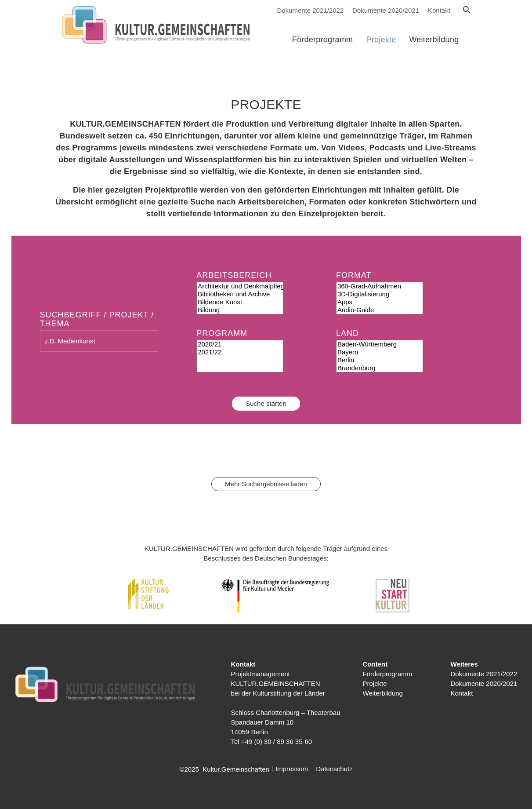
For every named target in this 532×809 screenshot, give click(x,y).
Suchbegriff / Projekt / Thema (97, 319)
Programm (222, 333)
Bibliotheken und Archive (240, 294)
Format (354, 275)
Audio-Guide (380, 310)
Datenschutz (334, 769)
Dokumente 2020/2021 (386, 10)
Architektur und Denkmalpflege (240, 286)
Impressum (292, 769)
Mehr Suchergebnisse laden (266, 484)
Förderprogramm (388, 674)
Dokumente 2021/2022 (310, 10)
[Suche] (467, 10)
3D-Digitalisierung (380, 294)
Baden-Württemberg (380, 344)
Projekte (375, 683)
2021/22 (240, 352)
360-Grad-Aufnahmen (380, 286)
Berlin (380, 360)
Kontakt (439, 10)
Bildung (240, 310)
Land (347, 333)
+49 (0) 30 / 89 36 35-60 (277, 742)
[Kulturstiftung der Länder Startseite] (159, 25)
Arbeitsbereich (234, 275)
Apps (380, 302)
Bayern (380, 352)
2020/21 (240, 344)
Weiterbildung (383, 693)
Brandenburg (380, 368)
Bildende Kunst (240, 302)
